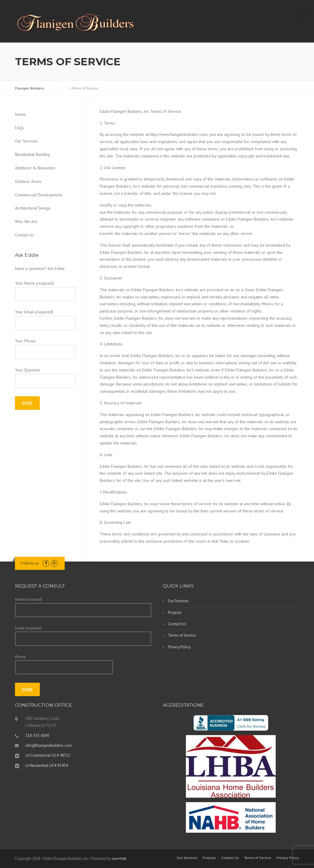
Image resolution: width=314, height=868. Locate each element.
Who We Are (26, 221)
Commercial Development (38, 195)
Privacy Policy (179, 647)
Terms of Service (182, 635)
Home (20, 114)
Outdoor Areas (28, 181)
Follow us (30, 563)
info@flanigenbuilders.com (49, 745)
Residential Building (32, 154)
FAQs (20, 128)
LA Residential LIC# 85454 (47, 765)
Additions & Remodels (35, 168)
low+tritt (119, 859)
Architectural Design (33, 208)
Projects (175, 613)
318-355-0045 (37, 736)
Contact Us (24, 235)
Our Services (26, 141)
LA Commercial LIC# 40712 (48, 755)
